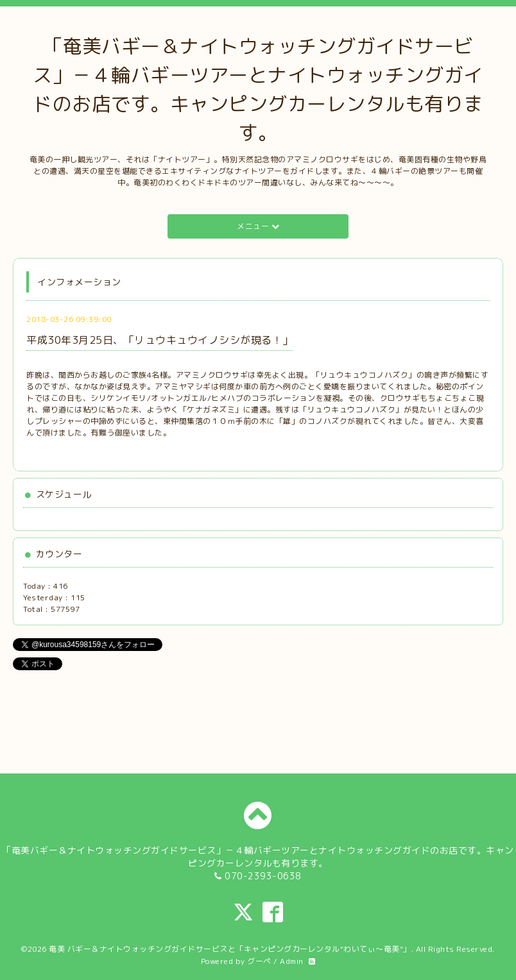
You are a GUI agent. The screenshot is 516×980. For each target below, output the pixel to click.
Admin (292, 961)
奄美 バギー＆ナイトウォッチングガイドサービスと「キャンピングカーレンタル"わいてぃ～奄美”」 (230, 949)
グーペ (259, 961)
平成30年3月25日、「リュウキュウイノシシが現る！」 (160, 340)
